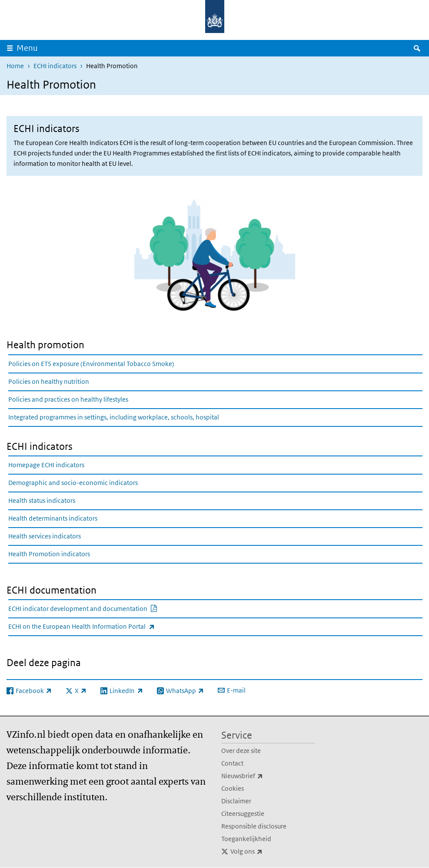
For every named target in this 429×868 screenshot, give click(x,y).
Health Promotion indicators (49, 554)
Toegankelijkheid (246, 839)
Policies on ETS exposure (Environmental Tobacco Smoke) (91, 364)
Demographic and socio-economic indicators (73, 483)
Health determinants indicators (53, 518)
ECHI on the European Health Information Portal (101, 626)
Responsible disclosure (254, 826)
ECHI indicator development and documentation (104, 608)
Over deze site (241, 751)
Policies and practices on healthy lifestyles (68, 399)
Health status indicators (42, 500)
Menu (27, 48)
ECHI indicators (55, 66)
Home (15, 66)
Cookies (233, 788)
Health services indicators (45, 536)
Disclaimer (236, 801)
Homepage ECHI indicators (46, 465)
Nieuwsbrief (261, 776)
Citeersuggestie (243, 814)
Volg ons (266, 851)
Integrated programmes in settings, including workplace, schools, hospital (114, 417)
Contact (232, 763)
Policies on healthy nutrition (49, 381)
